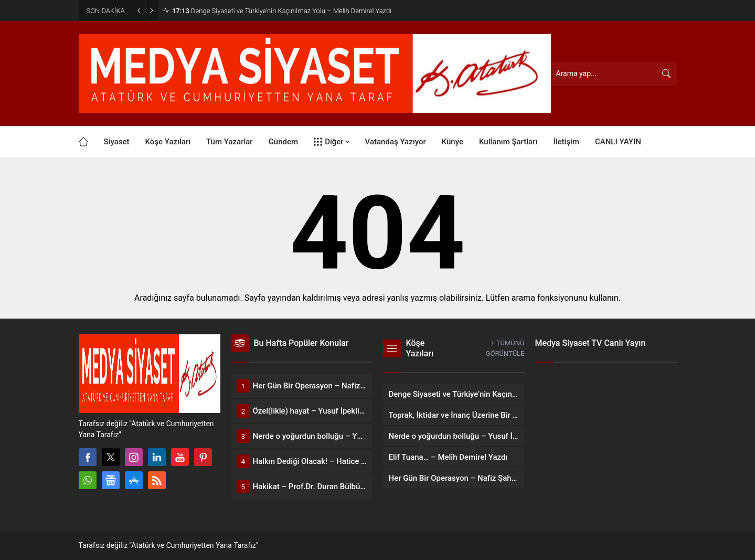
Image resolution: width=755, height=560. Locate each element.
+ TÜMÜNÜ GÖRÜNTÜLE (505, 348)
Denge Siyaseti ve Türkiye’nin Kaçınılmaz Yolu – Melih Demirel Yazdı (282, 11)
